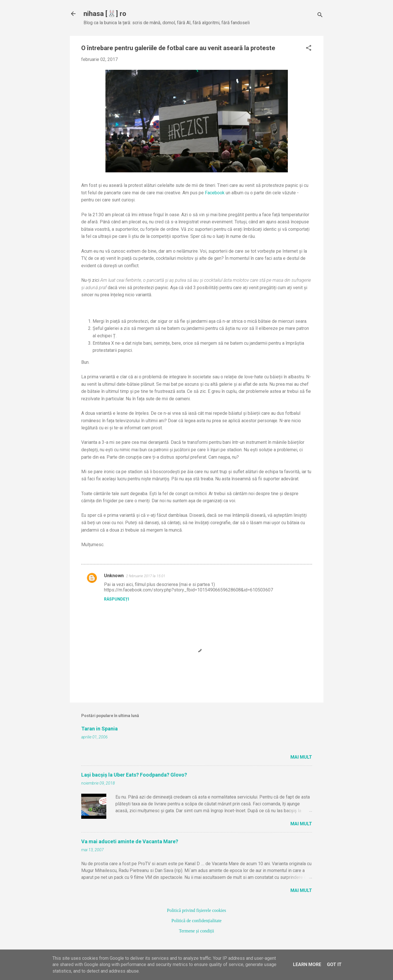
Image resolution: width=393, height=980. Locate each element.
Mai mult (301, 757)
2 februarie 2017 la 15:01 (146, 576)
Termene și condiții (196, 931)
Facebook (215, 193)
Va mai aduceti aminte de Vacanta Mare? (130, 841)
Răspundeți (117, 599)
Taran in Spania (99, 729)
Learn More (307, 964)
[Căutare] (320, 16)
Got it (334, 964)
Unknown (114, 576)
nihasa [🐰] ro (105, 14)
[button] (309, 48)
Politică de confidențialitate (197, 921)
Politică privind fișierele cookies (197, 910)
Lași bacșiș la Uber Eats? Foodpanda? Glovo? (134, 775)
